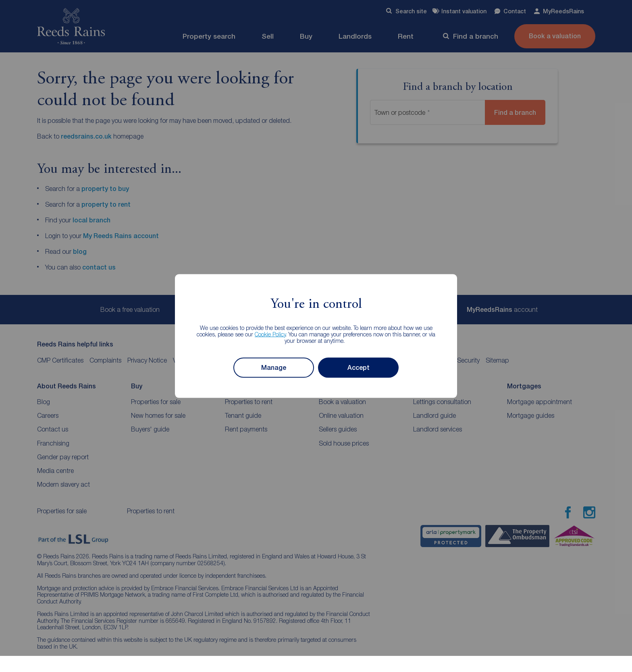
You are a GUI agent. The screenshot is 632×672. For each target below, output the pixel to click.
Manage (274, 368)
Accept (359, 368)
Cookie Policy (270, 334)
